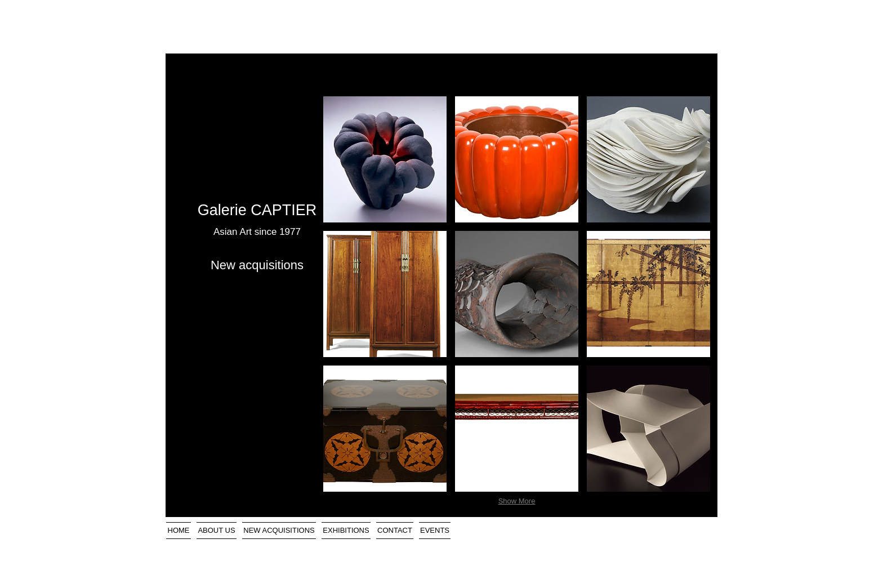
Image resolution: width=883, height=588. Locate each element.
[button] (385, 159)
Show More (517, 501)
